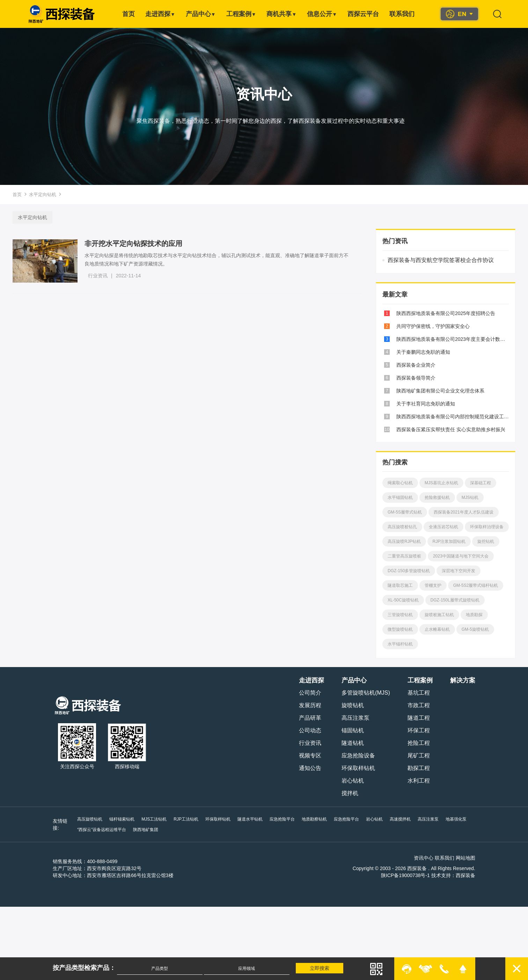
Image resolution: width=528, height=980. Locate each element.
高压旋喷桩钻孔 (402, 527)
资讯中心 (424, 858)
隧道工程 (419, 718)
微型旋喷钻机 (470, 629)
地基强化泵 (456, 819)
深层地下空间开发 (404, 585)
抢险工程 (419, 743)
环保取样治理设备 (404, 541)
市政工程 (419, 705)
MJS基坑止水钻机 (441, 483)
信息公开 (322, 14)
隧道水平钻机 (250, 819)
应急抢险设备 (359, 755)
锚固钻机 (353, 730)
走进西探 (160, 14)
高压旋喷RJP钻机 (449, 541)
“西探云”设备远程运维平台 (102, 830)
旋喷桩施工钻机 (402, 629)
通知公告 (310, 768)
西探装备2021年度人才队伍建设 (463, 512)
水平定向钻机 (43, 194)
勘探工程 (419, 768)
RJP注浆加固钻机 (404, 556)
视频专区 (310, 755)
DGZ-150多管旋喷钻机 (476, 571)
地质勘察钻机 (314, 819)
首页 (129, 14)
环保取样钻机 (359, 768)
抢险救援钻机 (437, 498)
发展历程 (310, 705)
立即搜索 (320, 968)
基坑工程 (419, 693)
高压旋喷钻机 (90, 819)
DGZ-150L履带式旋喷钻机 (412, 615)
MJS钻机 (470, 498)
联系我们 (402, 14)
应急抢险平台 (282, 819)
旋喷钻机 (353, 705)
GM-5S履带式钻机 (405, 512)
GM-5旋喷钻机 (438, 644)
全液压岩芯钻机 (443, 527)
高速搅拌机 (400, 819)
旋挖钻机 (441, 556)
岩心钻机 (353, 781)
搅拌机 (350, 793)
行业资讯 (98, 276)
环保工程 (419, 730)
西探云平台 (363, 14)
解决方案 (463, 680)
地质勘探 (437, 629)
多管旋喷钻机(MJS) (366, 693)
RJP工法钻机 (186, 819)
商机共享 (281, 14)
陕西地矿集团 (146, 830)
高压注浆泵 (356, 718)
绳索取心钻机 (400, 483)
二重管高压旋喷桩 (478, 556)
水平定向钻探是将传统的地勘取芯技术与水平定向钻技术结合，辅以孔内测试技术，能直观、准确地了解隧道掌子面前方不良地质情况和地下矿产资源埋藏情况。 (217, 260)
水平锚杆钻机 (476, 644)
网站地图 (466, 858)
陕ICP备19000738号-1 (406, 875)
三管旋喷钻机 (461, 615)
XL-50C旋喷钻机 (460, 600)
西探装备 (466, 875)
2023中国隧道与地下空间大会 (415, 571)
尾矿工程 (419, 755)
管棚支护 (478, 585)
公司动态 (310, 730)
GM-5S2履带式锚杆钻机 (410, 600)
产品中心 (201, 14)
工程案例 (241, 14)
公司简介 (310, 693)
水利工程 (419, 781)
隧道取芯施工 (445, 585)
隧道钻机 (353, 743)
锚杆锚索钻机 (122, 819)
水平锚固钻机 (400, 498)
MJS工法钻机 (154, 819)
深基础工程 (480, 483)
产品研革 (310, 718)
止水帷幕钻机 (400, 644)
